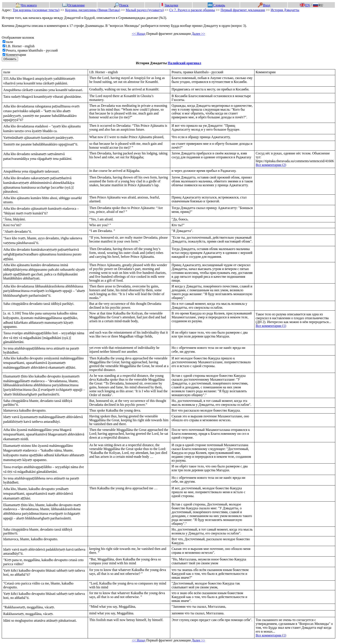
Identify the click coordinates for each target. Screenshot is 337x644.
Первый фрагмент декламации (243, 10)
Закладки (169, 5)
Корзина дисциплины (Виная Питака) (93, 10)
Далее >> (198, 34)
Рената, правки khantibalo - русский (32, 50)
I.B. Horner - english (20, 46)
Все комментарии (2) (271, 165)
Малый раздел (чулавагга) (145, 10)
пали (9, 42)
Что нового (26, 5)
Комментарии (16, 55)
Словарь (216, 5)
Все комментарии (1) (271, 326)
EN (305, 5)
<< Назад (139, 34)
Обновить (10, 59)
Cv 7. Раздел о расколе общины (192, 10)
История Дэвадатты (285, 10)
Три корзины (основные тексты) (36, 10)
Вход (264, 5)
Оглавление (74, 5)
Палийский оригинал (184, 63)
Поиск (121, 5)
